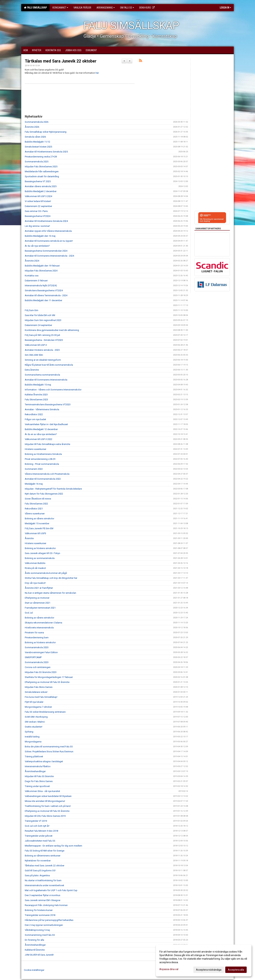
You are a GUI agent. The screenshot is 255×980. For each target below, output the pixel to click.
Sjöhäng (29, 732)
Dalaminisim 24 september (38, 325)
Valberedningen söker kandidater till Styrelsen (48, 796)
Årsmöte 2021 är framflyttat (39, 588)
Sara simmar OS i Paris (36, 211)
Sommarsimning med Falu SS (40, 935)
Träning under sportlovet (37, 786)
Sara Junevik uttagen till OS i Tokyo (42, 553)
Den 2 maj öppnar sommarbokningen (44, 925)
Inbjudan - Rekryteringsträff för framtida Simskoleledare (53, 489)
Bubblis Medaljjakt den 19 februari (42, 266)
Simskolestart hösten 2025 (38, 147)
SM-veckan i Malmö (35, 722)
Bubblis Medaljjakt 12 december (41, 429)
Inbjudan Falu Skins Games (39, 687)
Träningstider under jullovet (39, 836)
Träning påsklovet (34, 756)
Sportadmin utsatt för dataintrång (42, 176)
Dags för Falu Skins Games (39, 781)
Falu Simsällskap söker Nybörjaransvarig (46, 132)
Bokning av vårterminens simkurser (43, 856)
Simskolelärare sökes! (36, 692)
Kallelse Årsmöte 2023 (36, 395)
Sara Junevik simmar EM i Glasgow (43, 900)
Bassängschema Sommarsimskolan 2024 (46, 251)
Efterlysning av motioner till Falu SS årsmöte (47, 682)
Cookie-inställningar (34, 970)
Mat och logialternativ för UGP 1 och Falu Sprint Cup (51, 890)
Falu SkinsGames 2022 (36, 504)
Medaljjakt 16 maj (34, 484)
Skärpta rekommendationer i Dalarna (43, 623)
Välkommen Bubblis (35, 563)
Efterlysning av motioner (37, 598)
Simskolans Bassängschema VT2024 (44, 290)
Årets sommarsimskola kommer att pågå (46, 573)
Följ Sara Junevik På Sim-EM (39, 528)
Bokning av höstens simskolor (40, 548)
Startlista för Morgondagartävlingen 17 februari (49, 677)
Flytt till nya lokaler (34, 702)
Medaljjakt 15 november (37, 523)
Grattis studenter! (34, 727)
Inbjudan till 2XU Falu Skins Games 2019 (45, 816)
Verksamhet (60, 8)
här (97, 73)
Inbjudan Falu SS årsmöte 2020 (41, 672)
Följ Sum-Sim (32, 310)
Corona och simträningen (38, 667)
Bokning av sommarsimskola (40, 558)
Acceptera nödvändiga (209, 970)
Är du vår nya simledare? (37, 246)
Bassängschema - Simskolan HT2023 (44, 340)
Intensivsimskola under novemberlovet (44, 885)
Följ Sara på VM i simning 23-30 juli (42, 335)
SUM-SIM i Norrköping (36, 717)
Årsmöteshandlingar (35, 771)
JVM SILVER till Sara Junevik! (39, 955)
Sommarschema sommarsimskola (42, 375)
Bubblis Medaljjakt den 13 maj (40, 236)
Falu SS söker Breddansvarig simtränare (45, 712)
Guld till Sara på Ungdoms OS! (40, 870)
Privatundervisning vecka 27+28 (41, 157)
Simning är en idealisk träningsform (43, 360)
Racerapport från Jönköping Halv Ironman (46, 905)
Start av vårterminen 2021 (38, 603)
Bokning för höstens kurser (39, 910)
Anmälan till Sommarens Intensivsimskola (46, 380)
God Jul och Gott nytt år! (37, 826)
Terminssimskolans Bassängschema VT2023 (48, 404)
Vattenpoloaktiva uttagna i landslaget (44, 761)
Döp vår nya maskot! (35, 583)
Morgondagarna (33, 742)
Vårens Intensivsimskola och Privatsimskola (47, 474)
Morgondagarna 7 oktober (38, 707)
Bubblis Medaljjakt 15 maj (38, 385)
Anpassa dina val (169, 969)
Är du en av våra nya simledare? (41, 434)
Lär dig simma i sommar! (37, 226)
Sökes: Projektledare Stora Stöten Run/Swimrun (49, 752)
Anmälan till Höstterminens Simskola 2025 (46, 152)
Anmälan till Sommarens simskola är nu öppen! (49, 241)
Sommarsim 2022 (34, 469)
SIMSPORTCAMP (33, 657)
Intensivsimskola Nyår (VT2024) (41, 286)
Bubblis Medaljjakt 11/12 (37, 142)
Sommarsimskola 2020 (37, 647)
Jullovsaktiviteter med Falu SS (40, 841)
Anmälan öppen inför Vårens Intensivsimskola (48, 231)
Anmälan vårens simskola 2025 (41, 186)
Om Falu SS (127, 8)
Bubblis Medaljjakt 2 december (41, 191)
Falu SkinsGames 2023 (36, 400)
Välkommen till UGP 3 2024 (38, 196)
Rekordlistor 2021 (34, 509)
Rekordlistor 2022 (34, 414)
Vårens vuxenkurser (35, 514)
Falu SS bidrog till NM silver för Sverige (45, 851)
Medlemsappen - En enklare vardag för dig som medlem (53, 846)
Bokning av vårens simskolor (39, 519)
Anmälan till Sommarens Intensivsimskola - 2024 (49, 256)
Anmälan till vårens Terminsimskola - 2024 (46, 295)
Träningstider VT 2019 (36, 821)
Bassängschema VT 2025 (38, 181)
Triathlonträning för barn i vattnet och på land (48, 806)
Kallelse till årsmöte (35, 950)
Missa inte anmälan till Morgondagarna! (45, 801)
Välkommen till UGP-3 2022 (39, 439)
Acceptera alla (236, 970)
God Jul (29, 613)
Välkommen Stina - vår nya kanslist (42, 791)
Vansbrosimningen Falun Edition (41, 652)
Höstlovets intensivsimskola (39, 628)
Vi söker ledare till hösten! (38, 201)
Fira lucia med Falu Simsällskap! (41, 697)
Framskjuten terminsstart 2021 (40, 608)
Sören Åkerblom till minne (38, 499)
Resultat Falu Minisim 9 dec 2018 (41, 831)
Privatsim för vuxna (34, 633)
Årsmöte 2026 (32, 127)
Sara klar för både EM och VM (40, 315)
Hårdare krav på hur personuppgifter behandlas (49, 920)
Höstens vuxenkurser (36, 449)
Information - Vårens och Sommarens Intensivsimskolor (53, 390)
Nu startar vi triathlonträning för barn (43, 880)
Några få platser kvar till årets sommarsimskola (49, 365)
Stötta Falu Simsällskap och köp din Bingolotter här (51, 578)
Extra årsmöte (32, 370)
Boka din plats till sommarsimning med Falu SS (49, 747)
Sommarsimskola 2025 (37, 162)
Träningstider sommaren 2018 (40, 915)
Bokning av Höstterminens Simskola (43, 454)
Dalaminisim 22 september (38, 206)
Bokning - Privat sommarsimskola (42, 464)
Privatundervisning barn (37, 637)
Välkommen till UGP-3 (36, 345)
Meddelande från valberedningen (42, 171)
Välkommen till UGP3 (35, 533)
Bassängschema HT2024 (38, 216)
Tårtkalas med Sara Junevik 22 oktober (61, 61)
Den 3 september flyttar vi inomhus (42, 895)
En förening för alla (34, 940)
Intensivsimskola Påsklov (38, 766)
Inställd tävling (32, 737)
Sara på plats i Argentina (37, 875)
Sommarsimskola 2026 (37, 122)
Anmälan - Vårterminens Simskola (42, 409)
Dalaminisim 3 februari (36, 281)
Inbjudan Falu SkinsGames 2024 (41, 271)
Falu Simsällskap (35, 8)
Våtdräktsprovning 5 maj (37, 930)
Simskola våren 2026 (35, 137)
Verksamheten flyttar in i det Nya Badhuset (46, 424)
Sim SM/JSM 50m (34, 355)
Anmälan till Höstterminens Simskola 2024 (46, 221)
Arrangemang (106, 8)
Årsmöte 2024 (32, 261)
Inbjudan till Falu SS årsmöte (39, 776)
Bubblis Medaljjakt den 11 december (43, 300)
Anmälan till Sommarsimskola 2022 (43, 479)
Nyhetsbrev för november (38, 861)
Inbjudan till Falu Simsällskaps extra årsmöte (47, 444)
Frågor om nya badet (35, 419)
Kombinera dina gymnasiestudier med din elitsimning (52, 330)
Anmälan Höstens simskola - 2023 (42, 350)
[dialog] (204, 961)
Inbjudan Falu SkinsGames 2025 (41, 167)
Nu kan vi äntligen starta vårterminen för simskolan (50, 593)
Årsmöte (29, 538)
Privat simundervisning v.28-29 (40, 459)
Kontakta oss (32, 276)
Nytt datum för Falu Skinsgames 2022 (44, 494)
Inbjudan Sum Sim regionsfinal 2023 (43, 320)
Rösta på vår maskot (35, 568)
